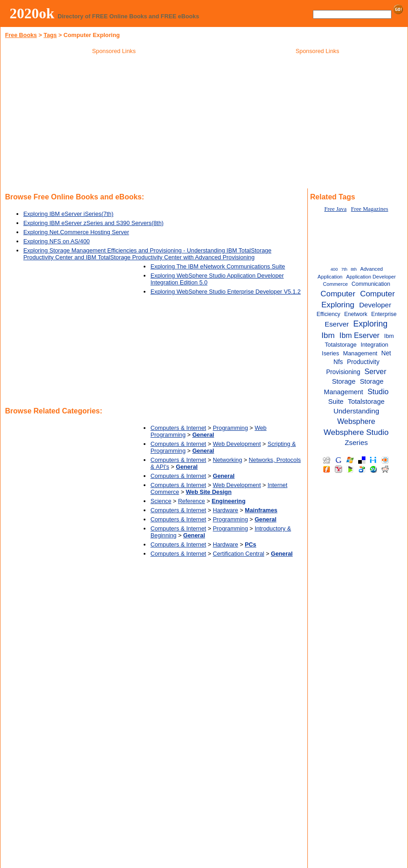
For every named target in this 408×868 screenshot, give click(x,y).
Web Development (237, 444)
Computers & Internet (178, 428)
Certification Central (238, 554)
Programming (230, 428)
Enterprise (384, 314)
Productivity (363, 362)
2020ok (32, 13)
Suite (336, 402)
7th (344, 269)
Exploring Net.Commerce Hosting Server (76, 232)
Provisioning (343, 372)
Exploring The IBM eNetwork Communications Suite (218, 266)
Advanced (371, 269)
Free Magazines (369, 209)
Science (161, 501)
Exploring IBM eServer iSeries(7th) (68, 214)
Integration (374, 345)
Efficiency (328, 314)
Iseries (331, 353)
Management (360, 353)
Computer (338, 294)
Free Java (336, 209)
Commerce (335, 284)
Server (376, 371)
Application (330, 277)
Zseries (356, 442)
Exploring (370, 324)
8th (354, 269)
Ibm (328, 335)
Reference (191, 501)
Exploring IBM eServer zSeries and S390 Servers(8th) (94, 223)
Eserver (337, 324)
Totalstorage (366, 402)
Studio (378, 391)
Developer (375, 305)
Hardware (225, 510)
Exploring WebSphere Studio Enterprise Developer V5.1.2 (225, 292)
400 (334, 269)
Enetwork (356, 314)
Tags (50, 35)
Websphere (356, 421)
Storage (344, 381)
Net (386, 353)
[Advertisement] (114, 123)
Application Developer (371, 277)
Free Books (21, 35)
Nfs (338, 362)
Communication (371, 284)
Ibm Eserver (360, 335)
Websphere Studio (356, 432)
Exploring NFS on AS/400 (56, 241)
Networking (227, 460)
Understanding (356, 411)
